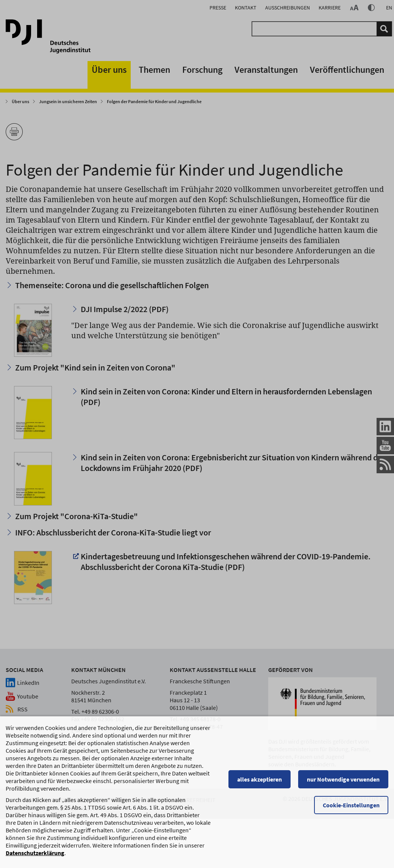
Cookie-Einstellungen (351, 809)
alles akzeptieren (260, 783)
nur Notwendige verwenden (343, 783)
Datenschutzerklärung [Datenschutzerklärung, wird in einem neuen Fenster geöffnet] (35, 857)
